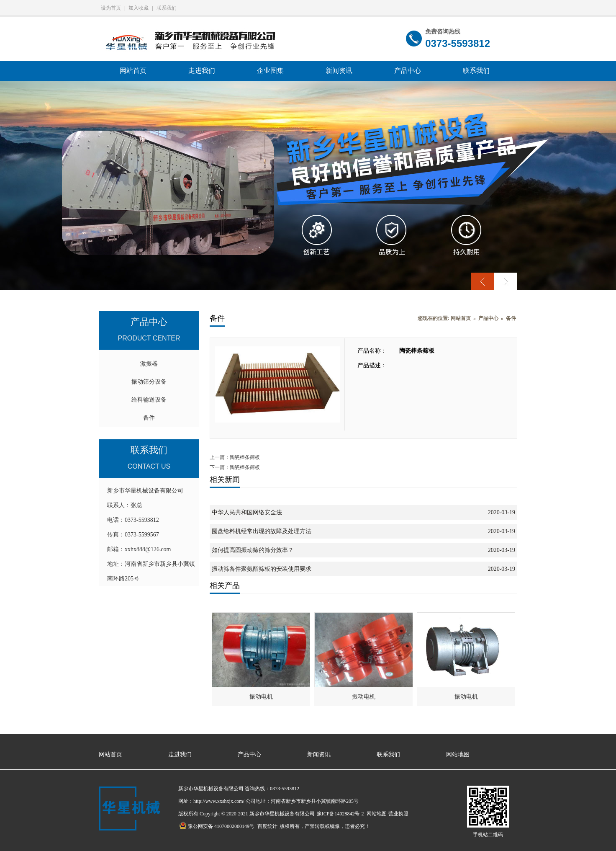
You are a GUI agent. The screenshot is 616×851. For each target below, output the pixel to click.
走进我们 (202, 71)
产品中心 (408, 71)
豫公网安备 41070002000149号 (217, 826)
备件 (149, 418)
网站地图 (458, 754)
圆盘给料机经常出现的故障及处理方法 (262, 531)
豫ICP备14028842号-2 (340, 814)
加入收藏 (139, 8)
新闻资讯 (339, 71)
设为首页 (111, 8)
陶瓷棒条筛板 (245, 457)
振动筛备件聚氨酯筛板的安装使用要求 (262, 569)
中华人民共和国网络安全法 (247, 512)
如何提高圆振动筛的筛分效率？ (253, 550)
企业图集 (270, 71)
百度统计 (267, 826)
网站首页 (133, 71)
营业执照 (398, 814)
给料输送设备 (149, 400)
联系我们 (167, 8)
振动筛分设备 (149, 382)
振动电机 (261, 697)
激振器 (149, 364)
